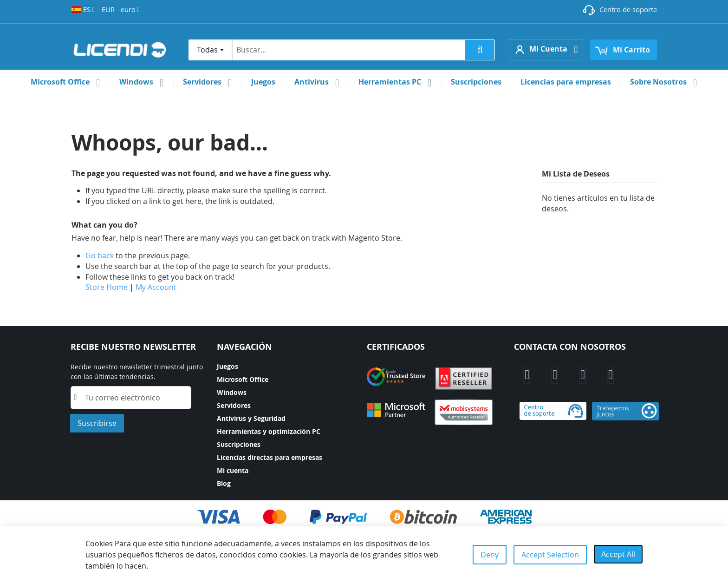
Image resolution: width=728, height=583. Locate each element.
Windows (232, 392)
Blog (224, 483)
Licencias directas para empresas (270, 457)
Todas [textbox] (207, 50)
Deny (490, 555)
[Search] (480, 50)
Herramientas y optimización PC (269, 431)
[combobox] (210, 50)
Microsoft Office (243, 379)
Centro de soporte (628, 9)
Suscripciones (239, 444)
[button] (83, 10)
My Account (156, 287)
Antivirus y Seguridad (251, 418)
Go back (100, 255)
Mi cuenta (233, 470)
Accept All (618, 554)
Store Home (107, 287)
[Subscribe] (97, 423)
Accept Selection (550, 555)
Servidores (234, 405)
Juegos (227, 366)
